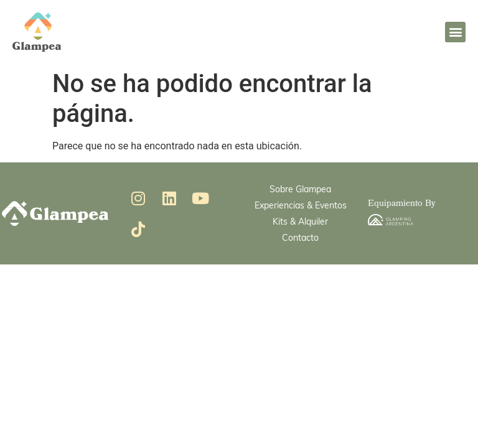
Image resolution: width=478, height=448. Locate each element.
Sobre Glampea (300, 189)
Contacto (300, 237)
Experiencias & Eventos (301, 205)
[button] (455, 32)
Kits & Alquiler (300, 221)
